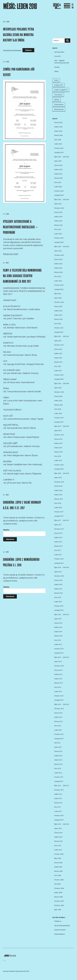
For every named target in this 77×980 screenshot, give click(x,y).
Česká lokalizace (60, 934)
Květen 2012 (58, 756)
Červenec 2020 (59, 392)
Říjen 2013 (58, 704)
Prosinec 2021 (59, 328)
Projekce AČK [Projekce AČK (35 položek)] (59, 85)
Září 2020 (66, 383)
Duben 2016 (58, 589)
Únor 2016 (58, 597)
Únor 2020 (58, 409)
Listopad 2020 (59, 379)
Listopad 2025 (59, 152)
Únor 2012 (58, 768)
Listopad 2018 (59, 469)
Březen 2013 (58, 721)
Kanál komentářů (60, 930)
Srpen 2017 (58, 525)
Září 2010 (66, 824)
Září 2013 (66, 704)
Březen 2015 (58, 636)
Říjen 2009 (58, 858)
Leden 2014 (58, 691)
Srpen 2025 (58, 161)
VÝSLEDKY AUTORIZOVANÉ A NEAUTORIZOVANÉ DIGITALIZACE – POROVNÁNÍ (20, 227)
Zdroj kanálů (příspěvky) (62, 926)
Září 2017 (66, 520)
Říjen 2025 (58, 157)
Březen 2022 (58, 319)
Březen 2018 (58, 499)
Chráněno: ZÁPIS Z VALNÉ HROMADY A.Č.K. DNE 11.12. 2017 (22, 505)
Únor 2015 (58, 640)
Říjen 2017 (58, 520)
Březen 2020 (58, 405)
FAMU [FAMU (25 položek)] (56, 80)
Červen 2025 (58, 165)
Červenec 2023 (59, 255)
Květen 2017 (58, 537)
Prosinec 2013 (59, 696)
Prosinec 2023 (59, 238)
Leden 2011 (58, 811)
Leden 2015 (58, 644)
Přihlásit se (58, 921)
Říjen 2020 (58, 383)
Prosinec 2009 (59, 854)
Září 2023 (66, 246)
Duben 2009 (58, 867)
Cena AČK (57, 56)
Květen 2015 (58, 627)
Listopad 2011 (59, 781)
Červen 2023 (58, 259)
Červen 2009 (58, 863)
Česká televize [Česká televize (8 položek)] (59, 105)
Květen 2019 (58, 443)
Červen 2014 (58, 670)
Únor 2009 (58, 875)
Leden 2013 (58, 730)
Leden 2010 (58, 850)
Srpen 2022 (58, 298)
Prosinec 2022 (59, 285)
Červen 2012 (58, 751)
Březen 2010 (58, 841)
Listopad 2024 (59, 195)
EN (73, 8)
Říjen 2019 (58, 426)
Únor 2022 (58, 324)
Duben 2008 (58, 893)
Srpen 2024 (58, 204)
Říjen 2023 (58, 246)
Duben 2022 (58, 315)
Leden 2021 (58, 371)
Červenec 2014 (59, 666)
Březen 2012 (58, 764)
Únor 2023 (58, 276)
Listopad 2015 (59, 610)
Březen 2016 (58, 593)
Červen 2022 (58, 306)
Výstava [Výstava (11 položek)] (57, 100)
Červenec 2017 (59, 529)
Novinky (57, 67)
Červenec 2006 (59, 905)
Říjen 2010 (58, 824)
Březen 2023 (58, 272)
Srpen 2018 (58, 478)
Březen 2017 (58, 546)
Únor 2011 (58, 807)
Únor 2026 (58, 140)
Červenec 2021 (59, 345)
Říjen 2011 (58, 786)
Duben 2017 (58, 542)
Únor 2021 (58, 366)
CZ (73, 5)
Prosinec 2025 (59, 148)
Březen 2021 (58, 362)
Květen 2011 (58, 794)
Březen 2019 (58, 452)
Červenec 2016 (59, 576)
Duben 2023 (58, 268)
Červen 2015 (58, 623)
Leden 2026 (58, 144)
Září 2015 (66, 614)
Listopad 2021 (59, 332)
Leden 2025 (58, 187)
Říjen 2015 (58, 614)
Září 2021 (66, 336)
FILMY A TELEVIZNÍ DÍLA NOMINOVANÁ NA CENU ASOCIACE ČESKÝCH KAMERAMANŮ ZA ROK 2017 (22, 276)
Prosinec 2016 (59, 559)
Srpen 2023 (58, 251)
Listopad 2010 (59, 820)
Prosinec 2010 (59, 816)
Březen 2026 (58, 135)
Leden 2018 (58, 508)
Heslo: (24, 532)
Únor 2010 (58, 846)
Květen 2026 (58, 127)
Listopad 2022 (59, 289)
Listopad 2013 (59, 700)
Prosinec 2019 (59, 418)
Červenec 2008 (59, 888)
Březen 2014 (58, 683)
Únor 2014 (58, 687)
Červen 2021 (58, 349)
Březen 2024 (58, 225)
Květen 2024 (58, 217)
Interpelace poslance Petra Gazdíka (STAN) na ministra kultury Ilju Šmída (19, 35)
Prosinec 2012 (59, 734)
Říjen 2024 (58, 199)
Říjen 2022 (58, 294)
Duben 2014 (58, 679)
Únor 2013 (58, 726)
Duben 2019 (58, 448)
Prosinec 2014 (59, 649)
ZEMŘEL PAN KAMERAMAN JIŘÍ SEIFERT (19, 72)
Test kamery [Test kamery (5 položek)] (58, 95)
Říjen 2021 (58, 336)
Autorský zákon (59, 52)
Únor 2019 (58, 456)
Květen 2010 (58, 837)
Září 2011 (66, 786)
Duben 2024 (58, 221)
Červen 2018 (58, 486)
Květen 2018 (58, 490)
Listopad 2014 (59, 653)
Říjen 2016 (58, 567)
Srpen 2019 (58, 431)
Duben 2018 (58, 495)
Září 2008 (57, 884)
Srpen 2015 (58, 619)
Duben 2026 (58, 131)
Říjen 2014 (58, 657)
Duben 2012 (58, 760)
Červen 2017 (58, 533)
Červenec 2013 (59, 709)
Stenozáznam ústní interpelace (12, 50)
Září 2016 (66, 567)
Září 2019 (66, 426)
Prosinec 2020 (59, 375)
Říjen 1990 (58, 910)
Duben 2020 (58, 401)
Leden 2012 (58, 773)
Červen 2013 (58, 713)
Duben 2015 (58, 632)
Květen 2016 (58, 584)
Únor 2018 (58, 503)
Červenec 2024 (59, 208)
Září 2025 (66, 157)
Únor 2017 (58, 550)
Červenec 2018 (59, 482)
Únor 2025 (58, 182)
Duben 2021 (58, 358)
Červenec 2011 (59, 790)
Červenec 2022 (59, 302)
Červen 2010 (58, 833)
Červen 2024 (58, 212)
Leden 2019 (58, 460)
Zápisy (56, 71)
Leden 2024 (58, 234)
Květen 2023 (58, 264)
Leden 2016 (58, 602)
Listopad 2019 (59, 422)
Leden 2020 (58, 413)
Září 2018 (66, 473)
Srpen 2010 (58, 828)
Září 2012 (57, 743)
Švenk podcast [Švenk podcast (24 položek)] (59, 109)
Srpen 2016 (58, 572)
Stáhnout (28, 50)
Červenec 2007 (59, 901)
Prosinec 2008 (59, 880)
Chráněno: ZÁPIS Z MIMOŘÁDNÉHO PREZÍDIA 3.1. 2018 (21, 562)
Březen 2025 (58, 178)
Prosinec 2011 (59, 777)
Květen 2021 (58, 353)
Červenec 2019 (59, 435)
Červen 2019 (58, 439)
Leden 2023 (58, 281)
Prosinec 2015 (59, 606)
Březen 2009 (58, 871)
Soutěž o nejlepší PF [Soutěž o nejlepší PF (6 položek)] (61, 90)
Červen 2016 (58, 580)
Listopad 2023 (59, 242)
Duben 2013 (58, 717)
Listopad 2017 (59, 516)
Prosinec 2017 (59, 512)
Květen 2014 (58, 674)
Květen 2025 (58, 170)
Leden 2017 (58, 555)
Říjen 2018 (58, 473)
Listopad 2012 (59, 739)
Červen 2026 (58, 123)
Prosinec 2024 (59, 191)
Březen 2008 (58, 897)
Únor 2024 (58, 229)
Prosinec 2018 (59, 465)
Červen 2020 (58, 396)
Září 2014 (66, 657)
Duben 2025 (58, 174)
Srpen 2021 (58, 341)
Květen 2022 (58, 311)
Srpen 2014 (58, 661)
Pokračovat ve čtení (11, 254)
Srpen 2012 (58, 747)
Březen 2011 (58, 803)
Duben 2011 (58, 798)
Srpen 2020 (58, 388)
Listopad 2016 (59, 563)
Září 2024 (66, 199)
